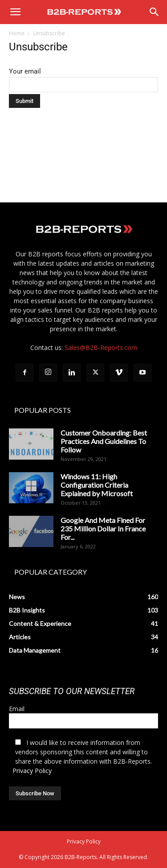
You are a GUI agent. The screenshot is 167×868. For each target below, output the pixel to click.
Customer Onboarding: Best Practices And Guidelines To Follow (104, 441)
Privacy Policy (32, 771)
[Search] (155, 12)
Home (17, 33)
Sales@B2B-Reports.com (101, 348)
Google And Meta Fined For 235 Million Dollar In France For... (103, 529)
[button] (15, 12)
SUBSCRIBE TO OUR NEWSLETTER (72, 691)
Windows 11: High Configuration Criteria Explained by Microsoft (97, 485)
